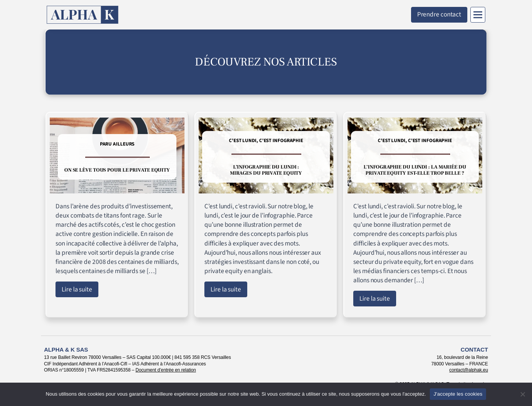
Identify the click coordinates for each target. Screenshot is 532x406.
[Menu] (478, 15)
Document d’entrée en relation (166, 370)
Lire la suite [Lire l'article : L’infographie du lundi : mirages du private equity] (226, 289)
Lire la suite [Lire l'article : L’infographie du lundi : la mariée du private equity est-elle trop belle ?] (375, 299)
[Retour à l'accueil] (83, 15)
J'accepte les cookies (458, 394)
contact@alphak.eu (469, 370)
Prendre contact (439, 14)
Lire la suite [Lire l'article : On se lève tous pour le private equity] (77, 289)
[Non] (522, 394)
